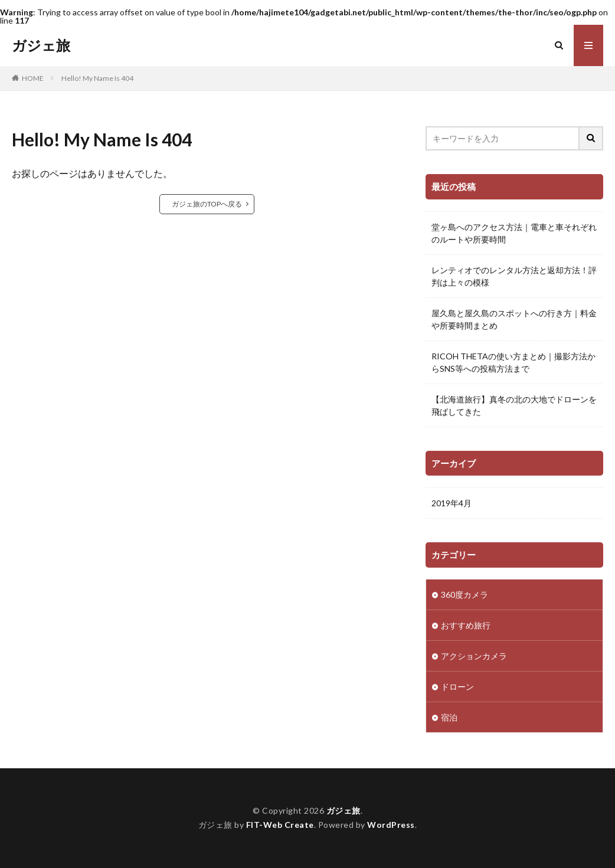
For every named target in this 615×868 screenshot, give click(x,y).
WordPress (391, 825)
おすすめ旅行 (466, 625)
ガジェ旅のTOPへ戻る (207, 204)
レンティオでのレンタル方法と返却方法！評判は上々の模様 (514, 276)
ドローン (457, 687)
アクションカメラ (474, 656)
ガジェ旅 (41, 45)
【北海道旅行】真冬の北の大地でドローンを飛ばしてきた (514, 405)
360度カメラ (464, 595)
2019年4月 (452, 503)
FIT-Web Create (280, 825)
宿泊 (449, 717)
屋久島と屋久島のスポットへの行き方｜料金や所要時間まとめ (514, 319)
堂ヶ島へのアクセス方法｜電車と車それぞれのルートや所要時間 (514, 233)
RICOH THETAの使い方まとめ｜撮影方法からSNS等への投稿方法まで (513, 362)
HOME (33, 78)
